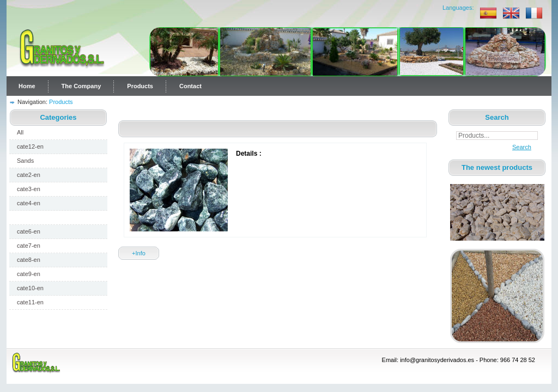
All (20, 132)
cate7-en (29, 246)
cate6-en (29, 231)
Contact (190, 86)
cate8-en (29, 260)
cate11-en (30, 302)
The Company (81, 86)
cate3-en (29, 189)
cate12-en (30, 146)
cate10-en (30, 288)
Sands (25, 161)
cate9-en (29, 274)
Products (140, 86)
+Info (139, 253)
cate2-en (29, 175)
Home (27, 86)
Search (519, 147)
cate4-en (29, 203)
